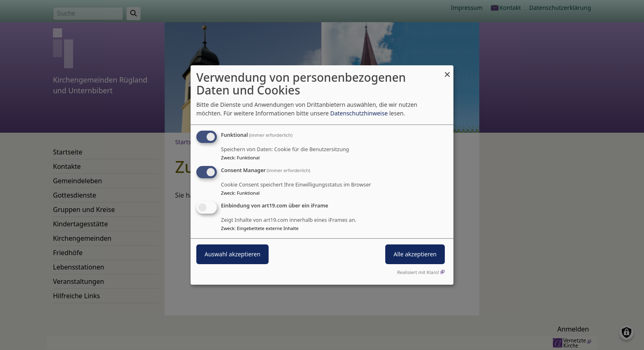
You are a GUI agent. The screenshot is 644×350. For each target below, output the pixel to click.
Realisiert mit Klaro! (418, 272)
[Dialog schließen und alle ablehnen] (447, 70)
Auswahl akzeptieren (232, 254)
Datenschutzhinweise (359, 113)
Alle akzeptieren (415, 254)
